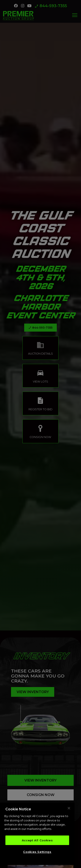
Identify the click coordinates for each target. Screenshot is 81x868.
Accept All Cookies (37, 841)
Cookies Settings (37, 853)
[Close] (69, 809)
